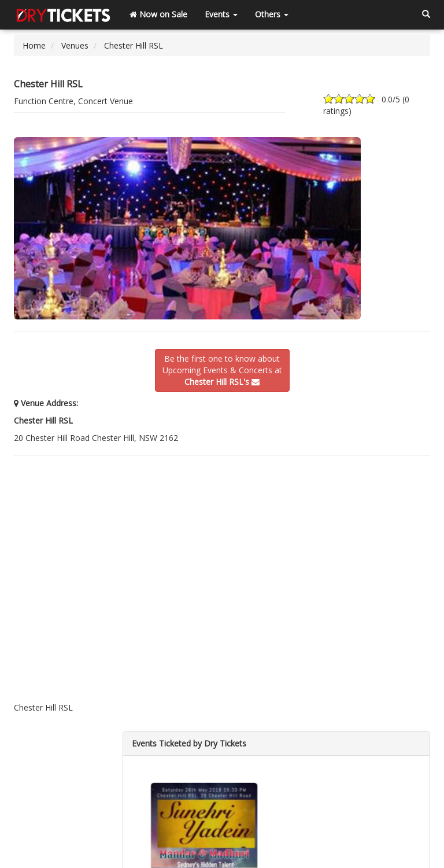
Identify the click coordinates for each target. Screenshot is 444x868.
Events (221, 14)
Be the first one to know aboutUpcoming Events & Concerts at (222, 370)
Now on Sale (158, 14)
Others (272, 14)
